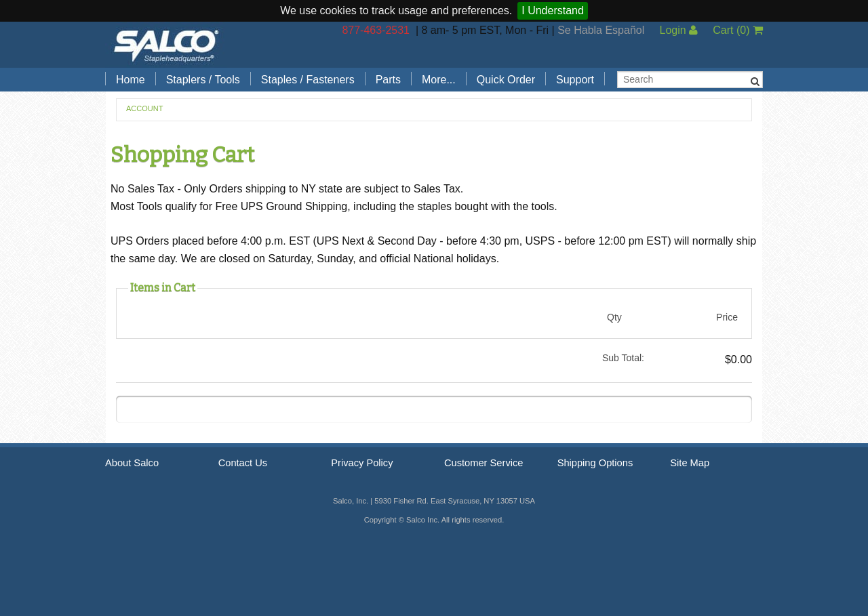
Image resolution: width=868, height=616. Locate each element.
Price (727, 317)
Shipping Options (595, 463)
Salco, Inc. (166, 45)
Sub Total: (623, 358)
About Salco (132, 463)
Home (131, 80)
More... (439, 80)
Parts (388, 80)
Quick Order (506, 80)
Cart (738, 30)
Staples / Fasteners (308, 80)
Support (575, 80)
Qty (614, 317)
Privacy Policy (362, 463)
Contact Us (243, 463)
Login (678, 30)
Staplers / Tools (203, 80)
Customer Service (484, 463)
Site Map (690, 463)
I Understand (553, 11)
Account (144, 108)
